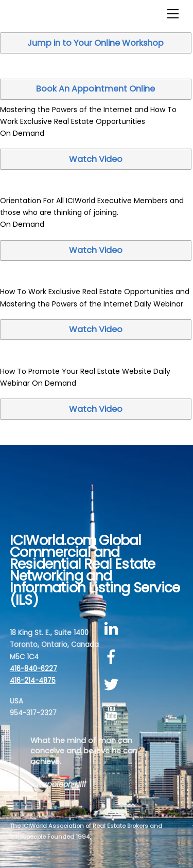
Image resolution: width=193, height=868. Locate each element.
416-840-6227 (33, 669)
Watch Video (96, 159)
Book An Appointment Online (95, 89)
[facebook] (113, 657)
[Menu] (173, 14)
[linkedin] (113, 629)
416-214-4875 (33, 681)
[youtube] (113, 713)
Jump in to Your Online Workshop (95, 43)
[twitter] (113, 685)
